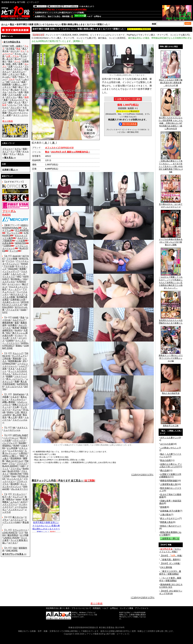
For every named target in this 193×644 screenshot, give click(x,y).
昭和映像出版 (15, 361)
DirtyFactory (19, 394)
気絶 (15, 87)
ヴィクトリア (9, 276)
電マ (24, 102)
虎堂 (21, 417)
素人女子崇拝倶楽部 (15, 383)
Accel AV (17, 256)
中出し (22, 77)
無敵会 (5, 502)
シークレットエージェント (15, 365)
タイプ (5, 151)
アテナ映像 (12, 259)
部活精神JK (16, 458)
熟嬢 (17, 381)
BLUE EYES (13, 471)
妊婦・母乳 (11, 64)
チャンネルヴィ (18, 399)
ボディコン (11, 97)
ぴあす (24, 445)
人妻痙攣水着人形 (169, 484)
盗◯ (21, 87)
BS (4, 448)
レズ (18, 79)
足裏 (10, 66)
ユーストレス (17, 520)
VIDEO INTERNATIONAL (15, 226)
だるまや (15, 397)
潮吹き (9, 69)
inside (23, 310)
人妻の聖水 (165, 515)
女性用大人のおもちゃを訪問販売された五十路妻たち (171, 321)
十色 (17, 412)
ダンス (17, 102)
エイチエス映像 (15, 296)
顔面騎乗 (6, 84)
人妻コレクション (15, 452)
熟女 (12, 24)
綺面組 (24, 328)
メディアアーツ (10, 504)
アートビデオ (13, 310)
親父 (6, 154)
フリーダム (16, 469)
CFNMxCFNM (9, 364)
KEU (8, 333)
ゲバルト (19, 335)
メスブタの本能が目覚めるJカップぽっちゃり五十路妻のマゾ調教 (171, 241)
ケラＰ (14, 338)
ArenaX (25, 264)
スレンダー (16, 107)
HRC (19, 276)
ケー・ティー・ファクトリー (14, 342)
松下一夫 (6, 497)
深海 (4, 369)
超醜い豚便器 (9, 402)
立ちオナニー (19, 72)
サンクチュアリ (19, 356)
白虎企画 (6, 243)
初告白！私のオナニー (171, 526)
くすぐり (6, 87)
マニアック (18, 497)
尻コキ (18, 59)
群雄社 (19, 346)
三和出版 (6, 358)
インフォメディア (11, 271)
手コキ (24, 56)
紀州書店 (13, 325)
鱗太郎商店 (13, 535)
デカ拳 (16, 407)
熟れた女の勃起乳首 (171, 392)
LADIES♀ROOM (11, 538)
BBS (22, 456)
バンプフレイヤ (10, 443)
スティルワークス (14, 387)
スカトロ (15, 82)
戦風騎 (9, 376)
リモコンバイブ (17, 100)
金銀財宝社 (8, 330)
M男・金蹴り (16, 46)
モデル (18, 149)
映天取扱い (16, 279)
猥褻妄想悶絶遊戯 (169, 481)
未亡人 (21, 154)
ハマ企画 (21, 241)
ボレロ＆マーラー (19, 489)
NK (14, 428)
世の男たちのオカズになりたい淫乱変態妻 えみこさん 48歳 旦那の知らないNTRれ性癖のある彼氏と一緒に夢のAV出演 (171, 122)
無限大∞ (10, 499)
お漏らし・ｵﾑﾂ (19, 84)
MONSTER (21, 243)
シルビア (23, 366)
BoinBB (22, 443)
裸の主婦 (164, 470)
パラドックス (19, 440)
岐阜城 (16, 328)
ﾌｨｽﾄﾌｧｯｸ (13, 110)
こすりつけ (14, 74)
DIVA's (10, 412)
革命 (22, 317)
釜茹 (17, 323)
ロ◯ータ (15, 51)
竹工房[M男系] (22, 230)
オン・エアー (15, 289)
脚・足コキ (8, 59)
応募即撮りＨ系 (18, 299)
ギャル (25, 151)
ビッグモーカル (16, 451)
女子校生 (10, 49)
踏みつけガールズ (15, 461)
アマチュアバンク (15, 291)
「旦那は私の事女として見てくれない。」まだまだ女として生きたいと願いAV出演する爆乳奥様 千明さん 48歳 (171, 165)
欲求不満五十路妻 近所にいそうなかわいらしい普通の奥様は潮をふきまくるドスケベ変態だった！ (46, 526)
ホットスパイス (14, 479)
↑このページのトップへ (142, 475)
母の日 (23, 438)
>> (9, 158)
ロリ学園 (24, 535)
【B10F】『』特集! (171, 556)
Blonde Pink (16, 474)
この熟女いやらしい (170, 448)
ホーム (4, 24)
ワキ (21, 105)
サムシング (18, 353)
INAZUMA (13, 269)
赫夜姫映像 (8, 323)
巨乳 (15, 77)
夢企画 (26, 522)
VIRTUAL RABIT (20, 435)
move (18, 499)
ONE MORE (12, 550)
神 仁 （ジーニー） (15, 379)
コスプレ (13, 92)
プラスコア (22, 463)
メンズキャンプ (16, 509)
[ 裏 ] (53, 143)
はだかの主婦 (166, 444)
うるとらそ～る (18, 274)
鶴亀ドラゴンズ (20, 404)
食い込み (15, 89)
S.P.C (5, 312)
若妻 (21, 64)
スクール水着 (15, 95)
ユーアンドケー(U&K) (15, 521)
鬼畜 (6, 100)
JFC (25, 361)
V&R (23, 466)
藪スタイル (18, 517)
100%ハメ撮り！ (10, 456)
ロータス (13, 543)
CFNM (5, 46)
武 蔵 (25, 499)
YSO (15, 548)
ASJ (25, 279)
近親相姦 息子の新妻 (170, 511)
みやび (24, 502)
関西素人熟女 (166, 522)
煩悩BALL (7, 445)
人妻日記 (23, 453)
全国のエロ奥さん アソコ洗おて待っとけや (171, 465)
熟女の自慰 (165, 460)
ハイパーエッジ (11, 438)
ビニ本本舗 (12, 448)
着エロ (22, 110)
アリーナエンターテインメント (15, 262)
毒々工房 (13, 417)
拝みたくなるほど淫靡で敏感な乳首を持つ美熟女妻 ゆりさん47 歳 (171, 82)
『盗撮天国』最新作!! (170, 560)
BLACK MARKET (10, 466)
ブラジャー (8, 149)
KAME (16, 317)
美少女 (5, 51)
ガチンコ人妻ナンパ (170, 438)
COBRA (7, 246)
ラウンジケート (20, 530)
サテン (13, 154)
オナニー (18, 69)
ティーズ (14, 251)
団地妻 (163, 507)
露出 (21, 97)
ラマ (21, 533)
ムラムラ (15, 502)
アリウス (10, 261)
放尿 (23, 82)
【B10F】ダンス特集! (170, 563)
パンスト (18, 66)
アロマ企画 (9, 266)
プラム (12, 463)
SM (8, 82)
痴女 (10, 61)
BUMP (16, 445)
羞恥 (10, 102)
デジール (17, 410)
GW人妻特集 (166, 567)
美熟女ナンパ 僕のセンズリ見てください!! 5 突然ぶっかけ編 (171, 357)
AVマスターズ (17, 294)
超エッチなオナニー (170, 518)
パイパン (13, 105)
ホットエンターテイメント (15, 485)
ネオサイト (22, 428)
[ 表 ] (46, 143)
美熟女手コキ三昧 (171, 425)
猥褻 (25, 149)
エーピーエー (14, 284)
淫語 (4, 74)
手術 (18, 151)
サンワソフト (13, 233)
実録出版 (17, 358)
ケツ (13, 151)
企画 (21, 92)
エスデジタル (9, 282)
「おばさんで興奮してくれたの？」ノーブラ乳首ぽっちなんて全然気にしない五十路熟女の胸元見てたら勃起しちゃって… (171, 282)
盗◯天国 (17, 415)
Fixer (14, 476)
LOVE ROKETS (10, 533)
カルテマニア (19, 320)
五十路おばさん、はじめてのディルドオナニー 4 (171, 205)
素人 (24, 49)
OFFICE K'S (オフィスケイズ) (15, 303)
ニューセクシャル (12, 430)
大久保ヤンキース (11, 302)
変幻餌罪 (15, 484)
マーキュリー (19, 494)
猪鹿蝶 (23, 269)
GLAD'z (18, 330)
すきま (11, 369)
